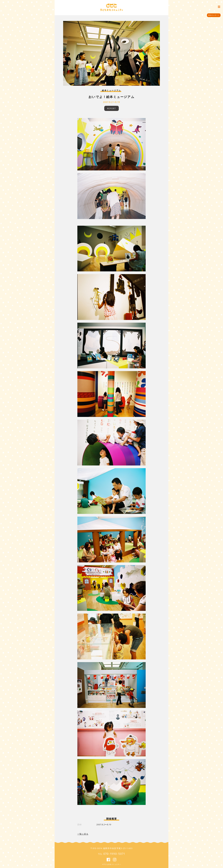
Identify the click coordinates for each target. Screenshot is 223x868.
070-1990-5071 (114, 854)
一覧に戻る (83, 834)
